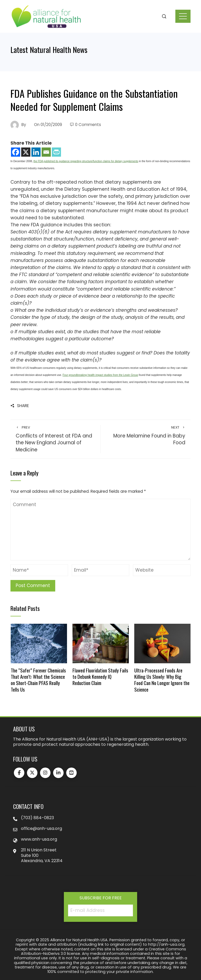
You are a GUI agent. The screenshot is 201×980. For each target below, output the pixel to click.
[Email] (46, 152)
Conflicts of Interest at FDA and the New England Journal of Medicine (55, 439)
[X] (26, 152)
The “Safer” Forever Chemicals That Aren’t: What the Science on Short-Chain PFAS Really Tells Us (38, 680)
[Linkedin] (36, 152)
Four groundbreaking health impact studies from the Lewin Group (100, 375)
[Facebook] (16, 152)
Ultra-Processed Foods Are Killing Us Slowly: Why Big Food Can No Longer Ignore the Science (162, 680)
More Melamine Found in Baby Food (146, 436)
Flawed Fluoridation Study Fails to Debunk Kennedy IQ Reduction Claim (100, 677)
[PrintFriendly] (56, 152)
